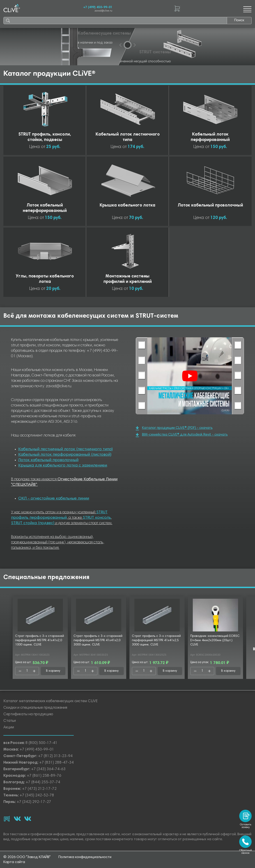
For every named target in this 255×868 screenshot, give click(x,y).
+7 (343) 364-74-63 (48, 769)
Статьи (10, 721)
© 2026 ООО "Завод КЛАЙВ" (27, 857)
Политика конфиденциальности (85, 857)
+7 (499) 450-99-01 (98, 7)
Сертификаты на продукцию (28, 714)
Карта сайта (14, 862)
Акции (9, 728)
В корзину (53, 671)
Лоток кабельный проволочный (48, 460)
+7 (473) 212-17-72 (39, 789)
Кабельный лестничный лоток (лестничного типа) (65, 449)
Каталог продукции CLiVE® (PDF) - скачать (174, 428)
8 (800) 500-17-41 (41, 743)
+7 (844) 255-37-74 (43, 782)
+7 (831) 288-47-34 (56, 763)
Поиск (239, 20)
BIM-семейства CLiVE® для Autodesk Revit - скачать (182, 435)
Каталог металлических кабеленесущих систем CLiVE (51, 701)
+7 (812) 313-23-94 (55, 756)
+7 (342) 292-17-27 (34, 802)
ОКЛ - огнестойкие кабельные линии (54, 499)
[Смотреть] (190, 376)
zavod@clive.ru (103, 11)
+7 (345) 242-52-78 (37, 796)
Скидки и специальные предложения (35, 708)
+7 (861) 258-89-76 (44, 776)
